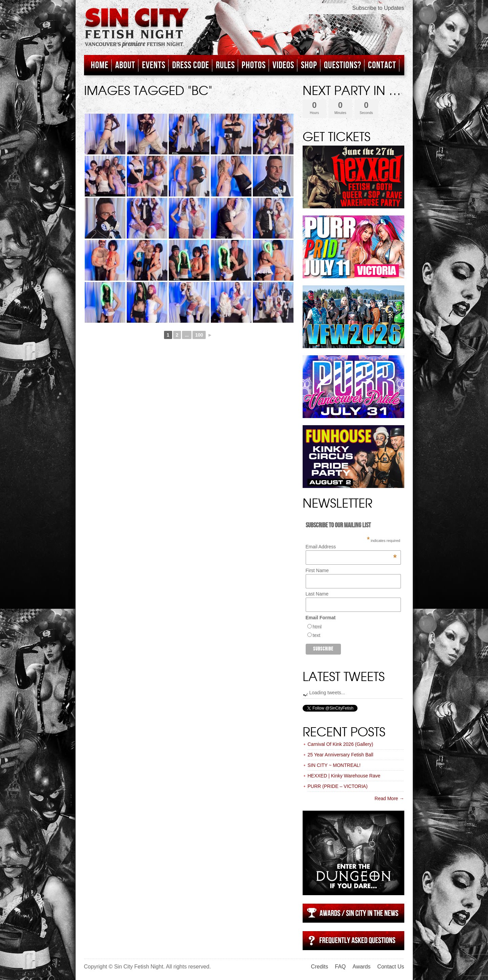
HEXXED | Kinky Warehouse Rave (344, 776)
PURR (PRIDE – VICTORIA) (338, 786)
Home (100, 65)
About (125, 65)
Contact (382, 65)
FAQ (340, 967)
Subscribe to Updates (378, 8)
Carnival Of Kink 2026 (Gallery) (341, 744)
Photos (254, 65)
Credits (320, 967)
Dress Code (191, 65)
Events (154, 65)
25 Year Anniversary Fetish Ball (341, 755)
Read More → (389, 798)
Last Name (317, 594)
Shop (309, 65)
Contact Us (391, 967)
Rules (225, 65)
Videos (283, 65)
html (317, 627)
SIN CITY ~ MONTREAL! (334, 765)
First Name (317, 570)
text (317, 635)
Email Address (351, 547)
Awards (361, 967)
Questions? (343, 65)
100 (199, 335)
